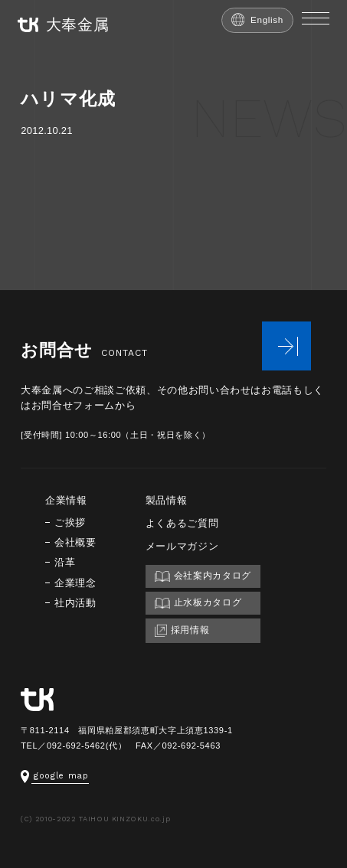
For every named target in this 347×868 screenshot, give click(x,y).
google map (55, 776)
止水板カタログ (198, 603)
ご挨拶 (70, 522)
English (257, 20)
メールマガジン (182, 546)
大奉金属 (64, 25)
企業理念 (75, 583)
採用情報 (182, 631)
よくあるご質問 (182, 523)
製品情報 (167, 500)
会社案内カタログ (203, 576)
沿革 (65, 562)
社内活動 (75, 603)
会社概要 (75, 542)
